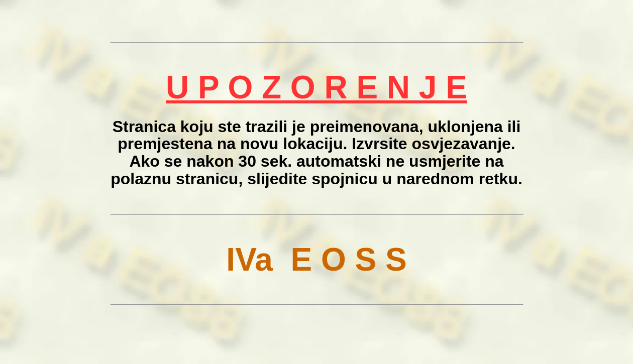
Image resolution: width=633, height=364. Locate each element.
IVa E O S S (316, 260)
